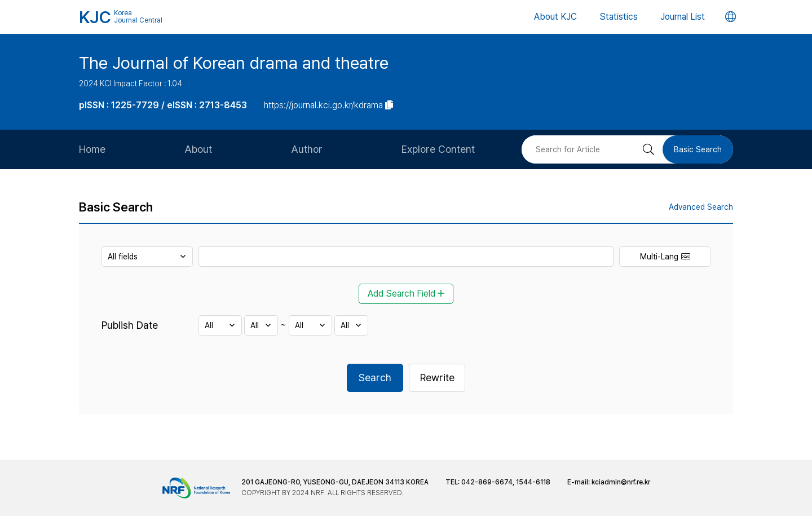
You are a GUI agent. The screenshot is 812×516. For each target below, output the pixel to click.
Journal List (683, 17)
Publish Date (130, 325)
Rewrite (437, 378)
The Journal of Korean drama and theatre (234, 63)
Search (375, 378)
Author (307, 149)
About (198, 149)
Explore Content (438, 149)
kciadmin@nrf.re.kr (621, 482)
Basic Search (698, 149)
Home (92, 149)
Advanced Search (701, 207)
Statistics (619, 17)
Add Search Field (406, 294)
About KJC (555, 17)
